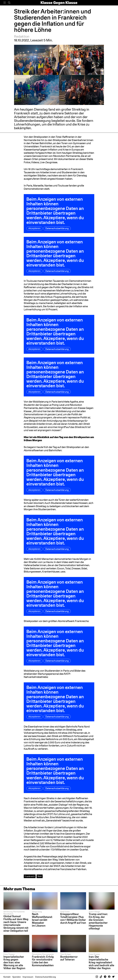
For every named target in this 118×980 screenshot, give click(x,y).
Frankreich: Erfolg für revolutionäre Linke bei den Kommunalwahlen (43, 961)
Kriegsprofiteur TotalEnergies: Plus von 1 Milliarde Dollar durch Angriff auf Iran (73, 918)
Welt (40, 876)
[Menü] (5, 3)
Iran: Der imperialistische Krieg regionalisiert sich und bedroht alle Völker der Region (101, 962)
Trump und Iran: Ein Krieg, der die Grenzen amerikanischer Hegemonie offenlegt (98, 921)
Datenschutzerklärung (57, 228)
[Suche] (9, 3)
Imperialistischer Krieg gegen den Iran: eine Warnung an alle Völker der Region (14, 962)
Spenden (17, 977)
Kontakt (7, 977)
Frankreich (30, 876)
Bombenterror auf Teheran (69, 958)
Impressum (28, 977)
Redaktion (22, 36)
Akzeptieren (34, 228)
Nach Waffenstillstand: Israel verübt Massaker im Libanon (42, 920)
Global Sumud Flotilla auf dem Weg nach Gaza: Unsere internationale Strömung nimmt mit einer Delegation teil (16, 923)
